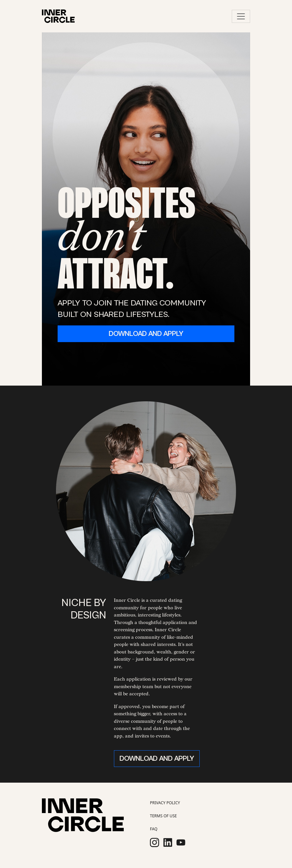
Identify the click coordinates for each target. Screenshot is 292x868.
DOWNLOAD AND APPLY (146, 334)
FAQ (154, 829)
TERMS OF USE (163, 816)
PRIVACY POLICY (165, 803)
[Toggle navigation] (241, 16)
